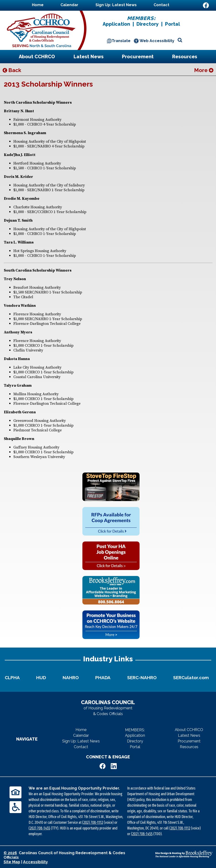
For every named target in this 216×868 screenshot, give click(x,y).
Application (116, 24)
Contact (161, 5)
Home (38, 5)
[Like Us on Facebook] (206, 5)
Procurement (138, 57)
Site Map (12, 862)
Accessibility (35, 862)
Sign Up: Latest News (116, 5)
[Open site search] (180, 40)
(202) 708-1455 (39, 828)
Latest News (89, 57)
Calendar (69, 5)
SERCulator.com (191, 678)
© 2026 (10, 853)
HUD (41, 678)
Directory (148, 24)
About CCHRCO (37, 57)
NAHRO (71, 678)
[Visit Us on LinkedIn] (206, 14)
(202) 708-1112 (93, 822)
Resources (185, 57)
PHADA (103, 678)
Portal (173, 24)
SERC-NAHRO (142, 678)
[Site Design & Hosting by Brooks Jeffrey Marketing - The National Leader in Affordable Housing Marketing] (184, 854)
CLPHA (12, 678)
